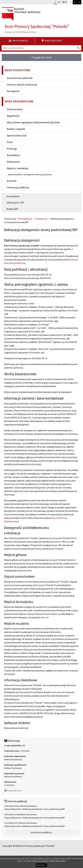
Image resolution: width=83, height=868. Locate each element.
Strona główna (13, 196)
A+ (60, 2)
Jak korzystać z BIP (15, 203)
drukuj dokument (13, 791)
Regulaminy (13, 116)
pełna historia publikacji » (42, 832)
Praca (10, 142)
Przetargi (12, 149)
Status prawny (15, 109)
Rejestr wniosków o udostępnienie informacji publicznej (30, 175)
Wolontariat (13, 162)
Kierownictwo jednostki (20, 78)
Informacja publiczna (18, 187)
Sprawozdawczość (17, 136)
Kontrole (12, 181)
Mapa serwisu (18, 41)
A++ (65, 2)
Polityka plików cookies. (57, 861)
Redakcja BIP (12, 209)
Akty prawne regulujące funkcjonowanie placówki (33, 122)
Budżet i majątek (16, 129)
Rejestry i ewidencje (18, 168)
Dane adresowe (52, 41)
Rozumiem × (41, 865)
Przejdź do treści (42, 57)
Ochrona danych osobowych (22, 85)
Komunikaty (13, 155)
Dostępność (13, 91)
